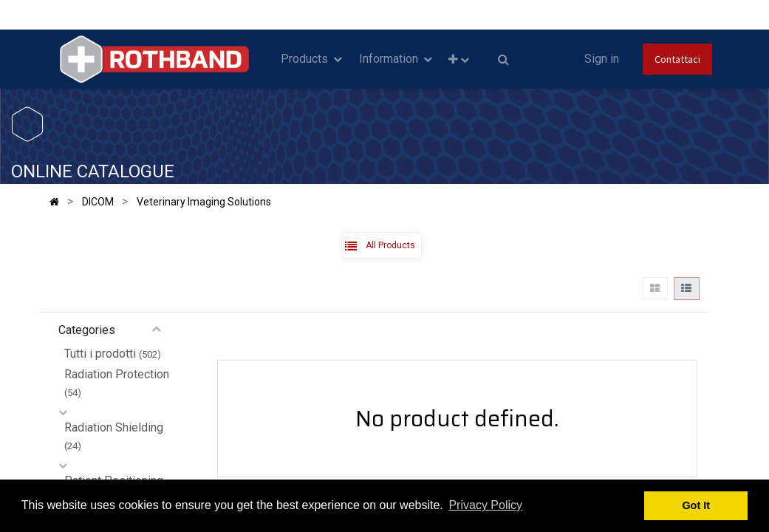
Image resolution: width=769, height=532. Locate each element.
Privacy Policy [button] (485, 505)
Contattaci (677, 59)
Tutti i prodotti (100, 354)
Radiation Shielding (114, 427)
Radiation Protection (117, 374)
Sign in (602, 59)
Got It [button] (696, 505)
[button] (459, 59)
